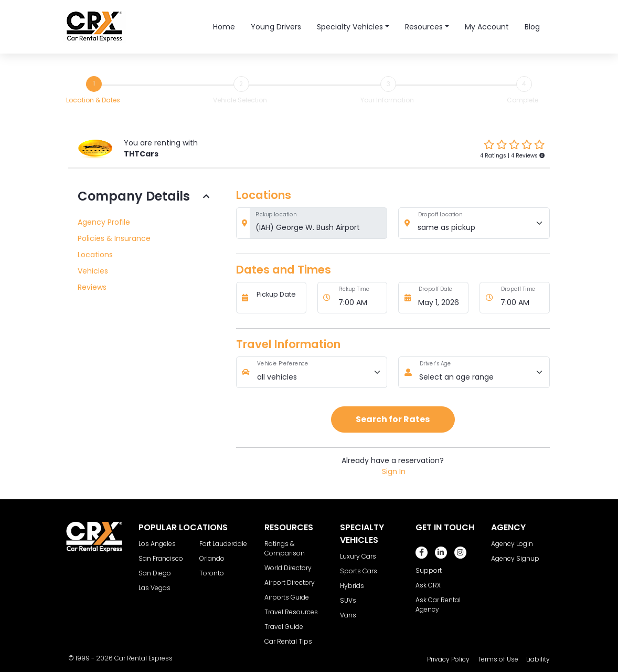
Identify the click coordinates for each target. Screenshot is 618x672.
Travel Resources (291, 612)
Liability (538, 659)
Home (224, 27)
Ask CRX (428, 585)
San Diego (155, 573)
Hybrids (352, 586)
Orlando (212, 558)
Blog (532, 27)
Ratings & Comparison (285, 548)
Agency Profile (104, 222)
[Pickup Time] (360, 298)
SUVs (348, 600)
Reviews (92, 287)
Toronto (212, 573)
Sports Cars (359, 571)
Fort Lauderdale (223, 544)
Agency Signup (515, 558)
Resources (424, 27)
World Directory (288, 568)
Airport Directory (290, 582)
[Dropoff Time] (523, 298)
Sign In (394, 471)
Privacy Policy (448, 659)
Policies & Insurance (114, 238)
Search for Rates (393, 419)
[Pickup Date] (278, 298)
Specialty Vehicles (350, 27)
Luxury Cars (358, 556)
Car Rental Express (143, 658)
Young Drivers (276, 27)
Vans (348, 615)
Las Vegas (154, 588)
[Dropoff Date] (441, 298)
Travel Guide (284, 627)
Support (429, 570)
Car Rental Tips (288, 641)
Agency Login (512, 544)
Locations (95, 255)
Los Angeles (157, 544)
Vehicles (93, 271)
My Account (487, 27)
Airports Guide (287, 597)
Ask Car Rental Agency (438, 605)
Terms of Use (498, 659)
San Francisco (161, 558)
